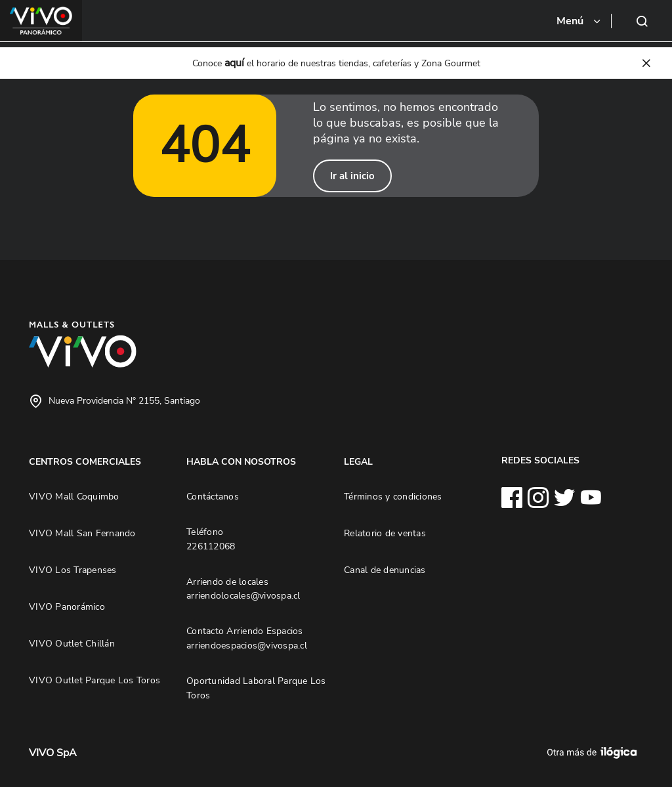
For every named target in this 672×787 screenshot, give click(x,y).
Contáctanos (213, 496)
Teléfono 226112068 (211, 539)
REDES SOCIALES (540, 460)
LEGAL (358, 461)
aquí (234, 63)
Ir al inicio (352, 176)
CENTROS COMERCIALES (85, 461)
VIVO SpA (53, 753)
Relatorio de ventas (385, 533)
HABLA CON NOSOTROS (241, 461)
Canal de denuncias (385, 570)
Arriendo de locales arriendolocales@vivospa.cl (243, 589)
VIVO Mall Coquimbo (74, 496)
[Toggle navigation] (579, 21)
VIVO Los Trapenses (73, 570)
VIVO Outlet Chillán (72, 643)
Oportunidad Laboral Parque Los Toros (256, 688)
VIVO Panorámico (67, 606)
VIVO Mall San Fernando (82, 533)
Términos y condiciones (393, 496)
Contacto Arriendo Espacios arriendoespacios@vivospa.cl (247, 638)
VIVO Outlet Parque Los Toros (94, 680)
